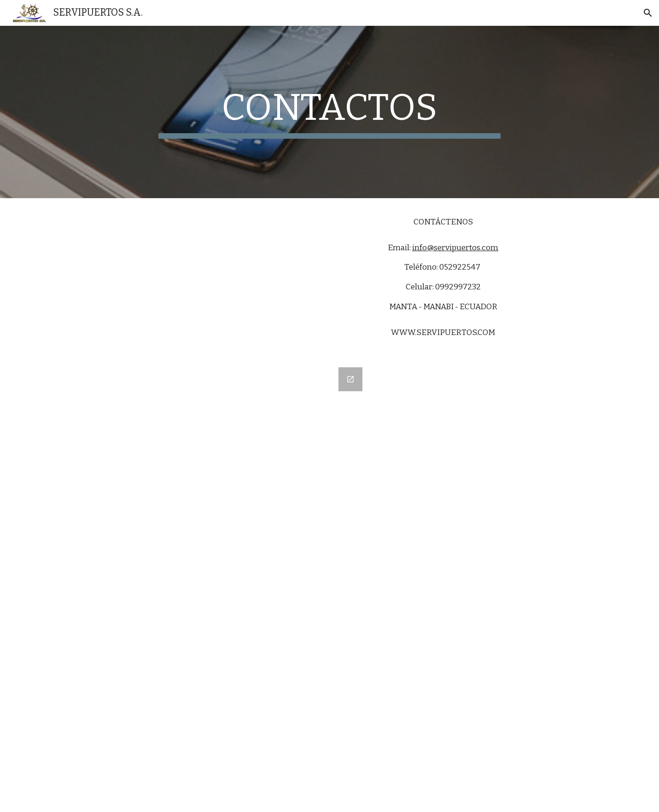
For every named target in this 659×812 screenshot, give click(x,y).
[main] (330, 112)
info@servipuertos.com (455, 248)
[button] (648, 13)
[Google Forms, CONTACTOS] (216, 584)
